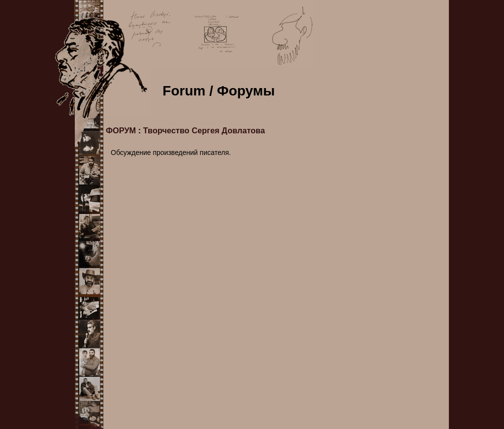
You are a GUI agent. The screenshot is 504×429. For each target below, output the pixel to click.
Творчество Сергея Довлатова (204, 130)
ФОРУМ (121, 130)
